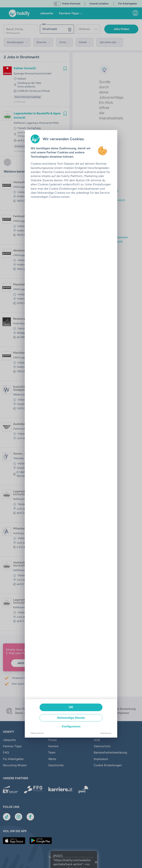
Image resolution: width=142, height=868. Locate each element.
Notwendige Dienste (71, 718)
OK (71, 707)
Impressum (106, 733)
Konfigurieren (71, 726)
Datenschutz (37, 733)
